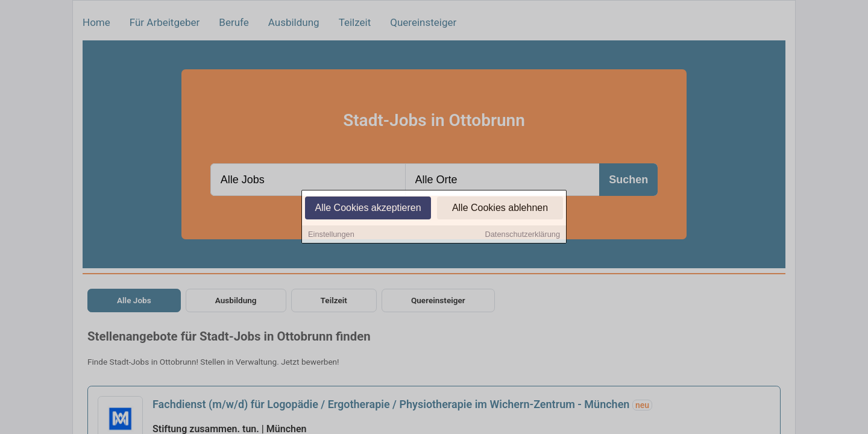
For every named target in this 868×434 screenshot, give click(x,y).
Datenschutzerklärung (523, 235)
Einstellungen (331, 235)
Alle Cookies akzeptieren (368, 208)
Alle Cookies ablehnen (500, 208)
